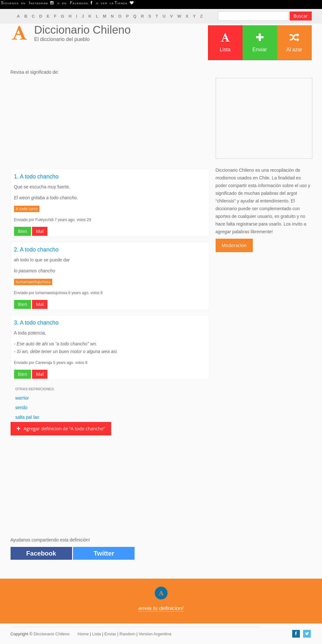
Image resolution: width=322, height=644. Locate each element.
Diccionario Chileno (83, 30)
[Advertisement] (110, 124)
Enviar (260, 42)
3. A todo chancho (36, 323)
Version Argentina (155, 634)
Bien (23, 231)
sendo (21, 408)
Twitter (104, 553)
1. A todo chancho (36, 177)
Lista (225, 42)
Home (83, 634)
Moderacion (234, 245)
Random (127, 634)
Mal (40, 231)
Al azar (294, 42)
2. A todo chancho (36, 250)
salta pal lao (27, 417)
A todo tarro (27, 209)
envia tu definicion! (161, 608)
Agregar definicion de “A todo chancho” (61, 429)
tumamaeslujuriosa (33, 282)
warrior (22, 398)
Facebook (41, 553)
